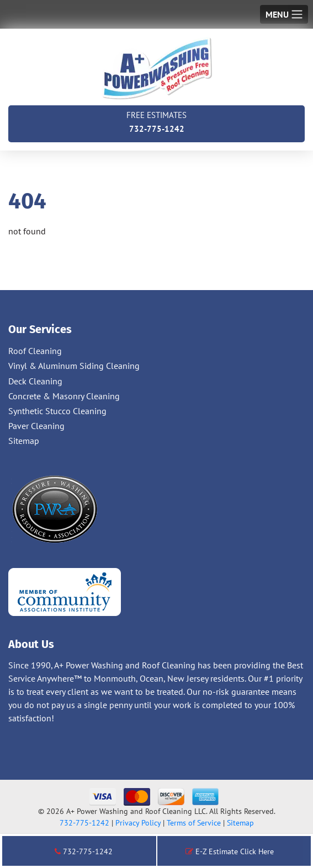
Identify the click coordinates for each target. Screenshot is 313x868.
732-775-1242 (156, 121)
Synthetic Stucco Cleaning (57, 411)
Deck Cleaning (35, 381)
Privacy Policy (138, 823)
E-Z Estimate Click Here (230, 851)
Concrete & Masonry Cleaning (64, 396)
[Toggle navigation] (284, 14)
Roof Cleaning (35, 351)
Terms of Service (194, 823)
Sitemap (24, 441)
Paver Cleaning (36, 426)
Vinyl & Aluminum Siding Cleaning (74, 366)
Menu (277, 14)
